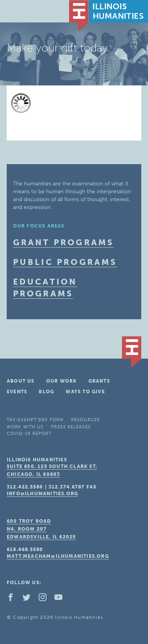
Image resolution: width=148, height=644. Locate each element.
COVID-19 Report (29, 434)
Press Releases (71, 427)
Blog (46, 392)
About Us (21, 381)
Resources (85, 420)
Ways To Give (85, 392)
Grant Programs (64, 242)
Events (17, 392)
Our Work (62, 381)
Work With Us (25, 427)
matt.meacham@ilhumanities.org (58, 556)
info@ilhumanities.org (42, 494)
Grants (99, 381)
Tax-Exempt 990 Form (35, 420)
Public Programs (65, 262)
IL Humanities (109, 16)
